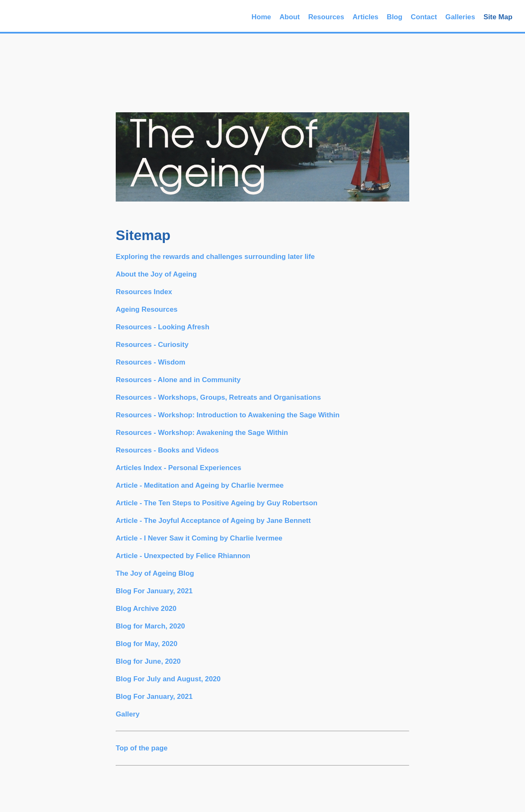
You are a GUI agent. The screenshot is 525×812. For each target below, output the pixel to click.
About (289, 17)
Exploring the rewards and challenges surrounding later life (215, 257)
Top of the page (142, 748)
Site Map (498, 17)
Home (261, 17)
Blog (394, 17)
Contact (424, 17)
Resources (326, 17)
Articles (366, 17)
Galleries (460, 17)
